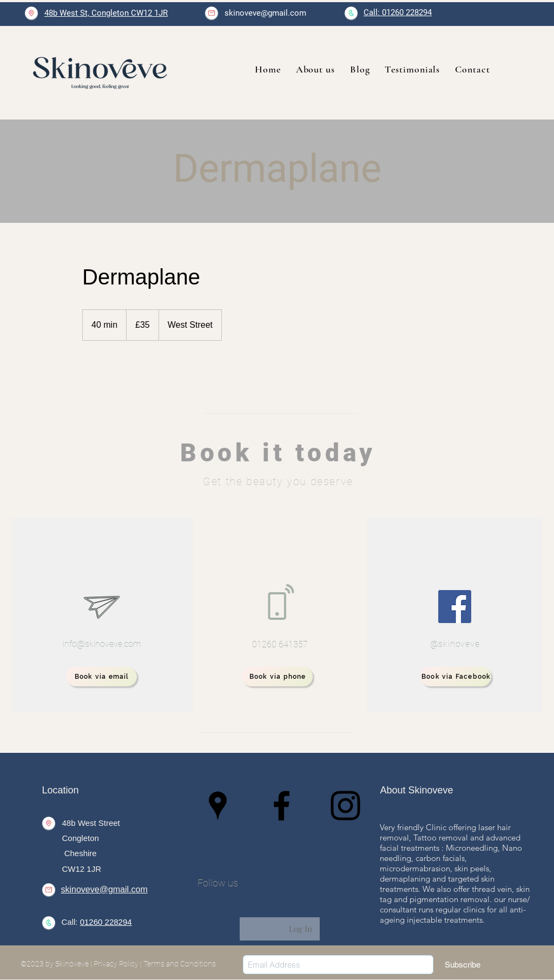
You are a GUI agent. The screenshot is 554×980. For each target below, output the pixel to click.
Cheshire (80, 853)
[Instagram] (345, 806)
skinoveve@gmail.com (265, 13)
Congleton (81, 838)
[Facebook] (455, 607)
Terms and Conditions (180, 964)
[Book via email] (101, 677)
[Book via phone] (277, 677)
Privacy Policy (116, 964)
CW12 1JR (82, 869)
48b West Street (91, 823)
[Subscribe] (463, 965)
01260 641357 (280, 644)
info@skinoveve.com (102, 644)
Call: (71, 922)
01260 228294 (106, 922)
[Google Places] (218, 806)
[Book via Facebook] (456, 677)
